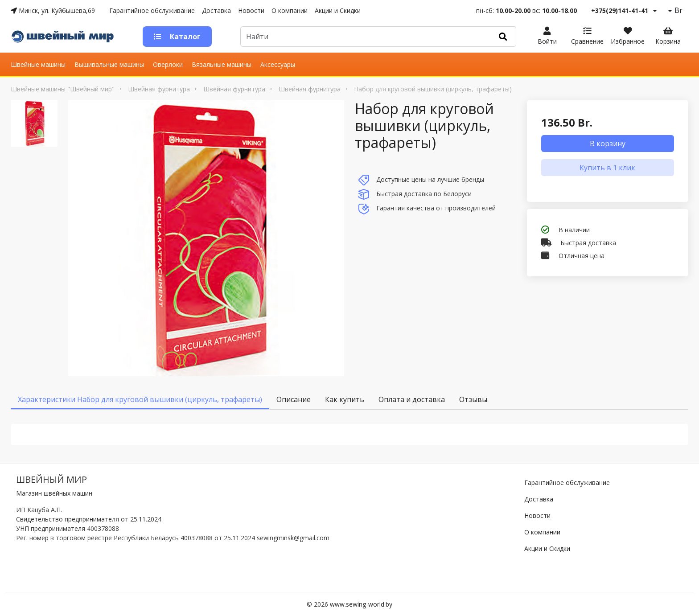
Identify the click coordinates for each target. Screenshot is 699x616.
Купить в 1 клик (607, 168)
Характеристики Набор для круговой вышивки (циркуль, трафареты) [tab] (140, 399)
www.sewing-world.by (361, 604)
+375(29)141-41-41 (620, 10)
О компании (290, 10)
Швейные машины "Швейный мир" (63, 89)
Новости (251, 10)
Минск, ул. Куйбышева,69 (53, 10)
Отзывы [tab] (473, 399)
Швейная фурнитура (159, 89)
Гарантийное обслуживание (152, 10)
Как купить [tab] (345, 399)
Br (678, 10)
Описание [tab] (294, 399)
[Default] (366, 37)
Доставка (216, 10)
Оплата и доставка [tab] (412, 399)
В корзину (608, 144)
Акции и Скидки (338, 10)
